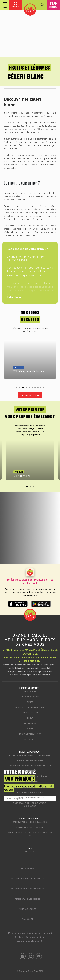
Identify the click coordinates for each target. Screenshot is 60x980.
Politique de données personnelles (27, 879)
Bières (30, 702)
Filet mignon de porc (30, 697)
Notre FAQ (30, 852)
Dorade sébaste (30, 713)
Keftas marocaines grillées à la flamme (30, 755)
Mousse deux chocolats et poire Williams (30, 766)
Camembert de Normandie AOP (30, 707)
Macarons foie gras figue (30, 792)
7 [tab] (36, 388)
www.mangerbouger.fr (30, 941)
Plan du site (28, 919)
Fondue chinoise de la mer (30, 760)
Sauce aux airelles (30, 782)
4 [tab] (27, 388)
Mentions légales (28, 909)
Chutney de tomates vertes (30, 798)
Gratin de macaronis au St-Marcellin (30, 787)
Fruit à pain (30, 691)
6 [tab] (33, 388)
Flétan (30, 728)
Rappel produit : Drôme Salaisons (30, 822)
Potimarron (30, 723)
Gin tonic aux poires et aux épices (30, 776)
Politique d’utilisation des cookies (27, 889)
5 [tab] (30, 388)
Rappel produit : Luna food (30, 827)
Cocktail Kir (30, 771)
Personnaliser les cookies (27, 899)
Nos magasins (28, 869)
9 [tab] (42, 388)
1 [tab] (17, 388)
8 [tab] (39, 388)
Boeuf (30, 718)
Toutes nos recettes (30, 395)
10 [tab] (45, 388)
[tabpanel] (30, 358)
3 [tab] (23, 388)
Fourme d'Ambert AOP (30, 734)
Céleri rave (30, 739)
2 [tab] (20, 388)
